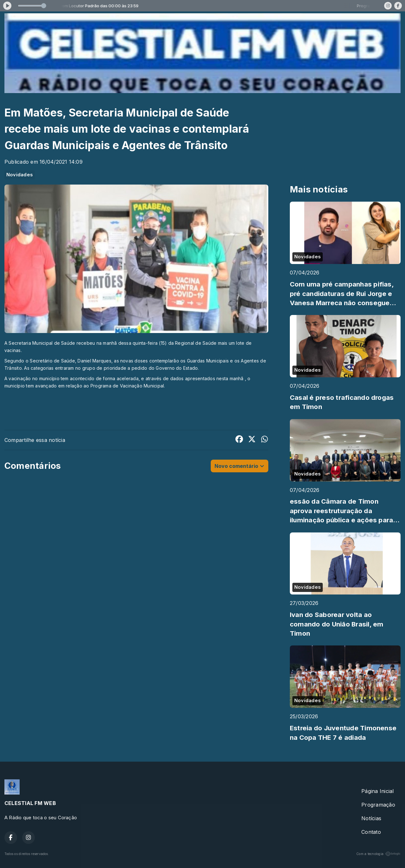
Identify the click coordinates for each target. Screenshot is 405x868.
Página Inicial (377, 791)
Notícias (371, 818)
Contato (371, 832)
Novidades (20, 175)
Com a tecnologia (378, 854)
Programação (378, 805)
